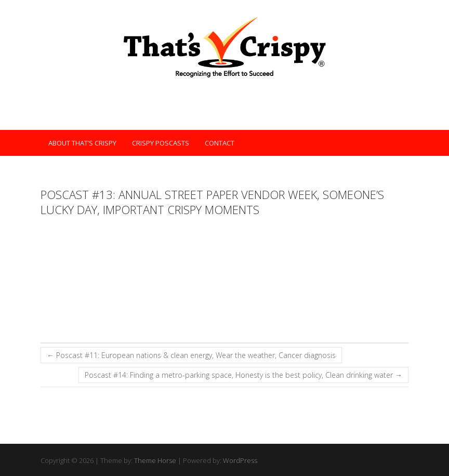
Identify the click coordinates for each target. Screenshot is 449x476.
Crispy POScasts (161, 143)
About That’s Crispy (82, 143)
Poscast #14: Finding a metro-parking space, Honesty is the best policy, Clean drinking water (243, 375)
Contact (220, 143)
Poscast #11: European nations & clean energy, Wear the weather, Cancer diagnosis (191, 355)
